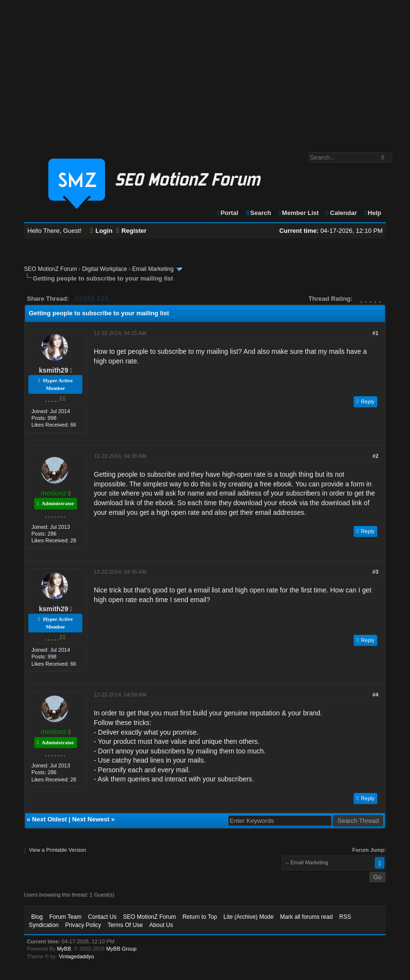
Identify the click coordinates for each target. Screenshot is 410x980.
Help (372, 213)
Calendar (341, 213)
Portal (227, 213)
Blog (37, 917)
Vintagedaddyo (76, 956)
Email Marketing (153, 269)
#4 (375, 695)
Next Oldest (50, 819)
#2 (375, 456)
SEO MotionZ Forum (51, 269)
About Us (161, 925)
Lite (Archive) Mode (249, 917)
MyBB (64, 949)
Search (258, 213)
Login (102, 231)
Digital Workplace (104, 269)
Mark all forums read (306, 917)
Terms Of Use (125, 925)
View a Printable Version (58, 850)
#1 (375, 333)
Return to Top (200, 917)
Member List (298, 213)
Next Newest (91, 819)
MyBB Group (121, 949)
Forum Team (65, 917)
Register (132, 231)
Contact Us (102, 917)
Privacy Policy (83, 925)
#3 (375, 572)
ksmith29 (54, 370)
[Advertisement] (205, 71)
